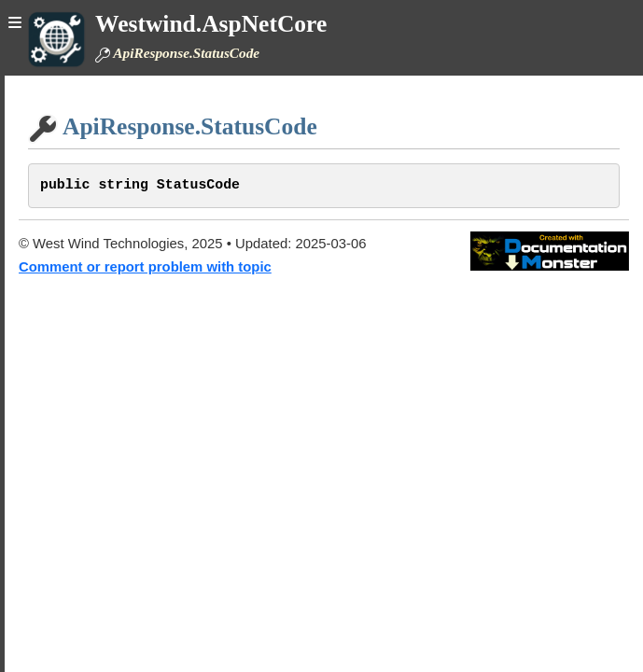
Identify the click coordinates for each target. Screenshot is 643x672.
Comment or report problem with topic (145, 267)
